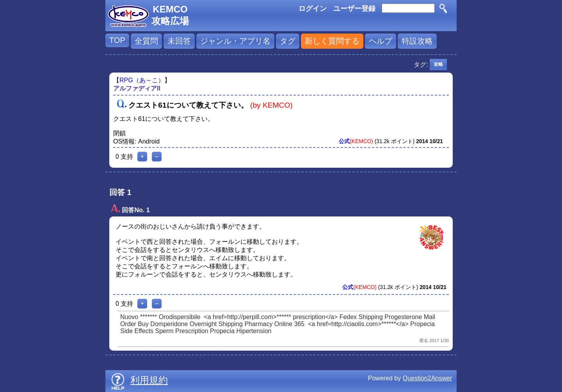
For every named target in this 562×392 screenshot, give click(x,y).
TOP (117, 40)
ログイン (313, 9)
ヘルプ (381, 41)
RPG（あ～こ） (142, 80)
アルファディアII (137, 88)
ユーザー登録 (354, 9)
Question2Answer (427, 378)
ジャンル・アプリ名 (235, 41)
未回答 (179, 41)
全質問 (146, 41)
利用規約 (149, 380)
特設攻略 (417, 41)
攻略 (438, 64)
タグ (288, 41)
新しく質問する (332, 41)
